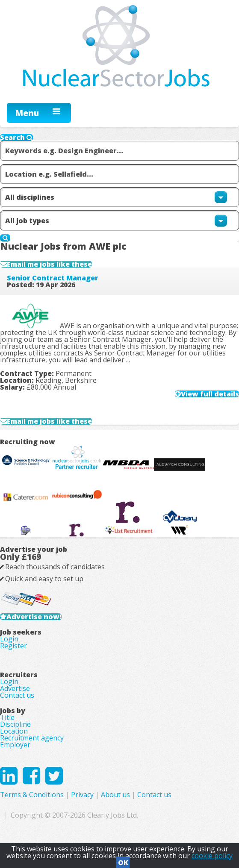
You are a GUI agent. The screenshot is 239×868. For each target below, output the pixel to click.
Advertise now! (34, 617)
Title (7, 717)
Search (16, 137)
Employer (15, 745)
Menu (27, 113)
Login (9, 639)
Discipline (15, 724)
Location (14, 731)
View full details (210, 394)
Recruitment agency (32, 738)
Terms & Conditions (32, 795)
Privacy (82, 795)
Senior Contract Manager (53, 278)
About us (115, 795)
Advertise (15, 688)
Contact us (17, 695)
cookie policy (212, 856)
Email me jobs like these (49, 264)
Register (13, 646)
